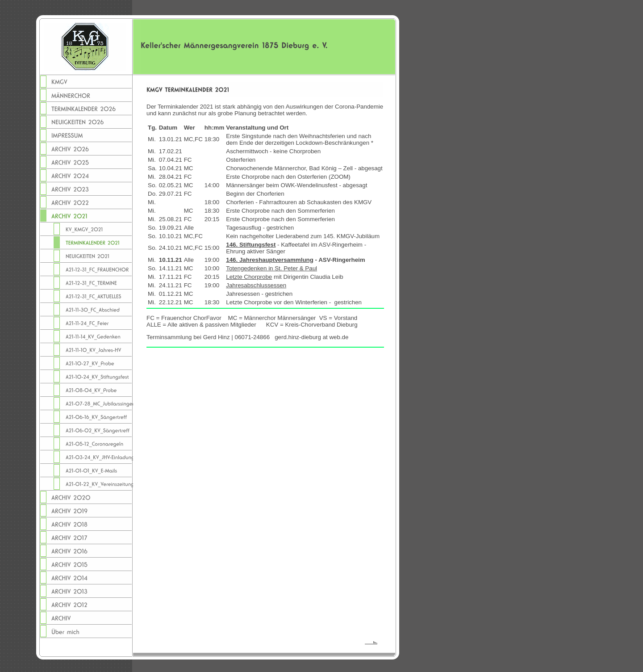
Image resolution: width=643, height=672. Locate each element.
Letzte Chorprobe (249, 277)
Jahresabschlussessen (256, 285)
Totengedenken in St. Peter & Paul (271, 268)
